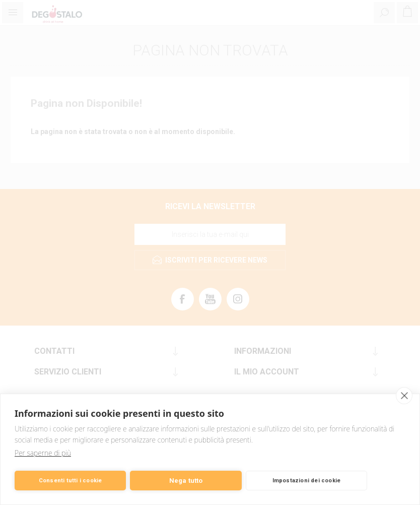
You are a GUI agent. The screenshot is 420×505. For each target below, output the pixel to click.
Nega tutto (186, 481)
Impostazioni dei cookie (307, 481)
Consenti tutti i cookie (71, 481)
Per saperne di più (43, 453)
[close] (404, 396)
